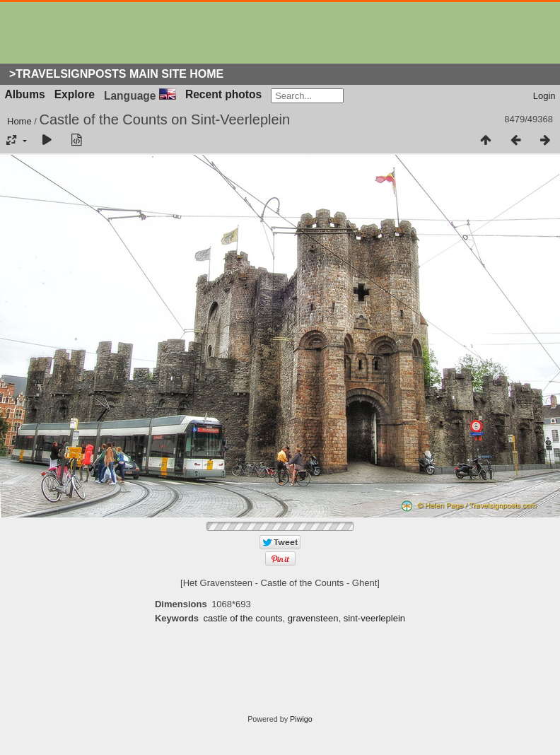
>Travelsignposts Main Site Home (116, 74)
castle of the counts (243, 618)
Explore (75, 94)
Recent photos (223, 94)
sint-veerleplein (374, 618)
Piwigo (301, 719)
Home (19, 121)
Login (544, 96)
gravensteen (313, 618)
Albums (25, 94)
